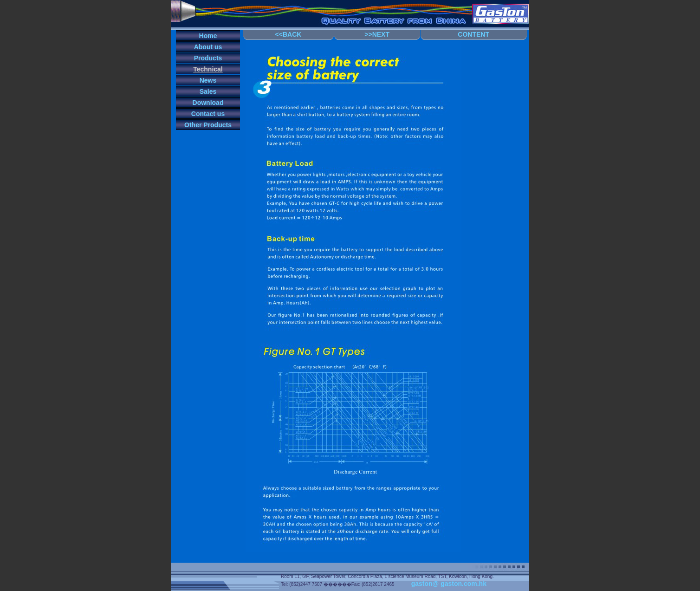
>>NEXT (377, 34)
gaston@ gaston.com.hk (449, 584)
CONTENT (473, 34)
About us (208, 47)
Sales (208, 91)
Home (208, 36)
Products (208, 58)
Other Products (208, 125)
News (208, 80)
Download (208, 103)
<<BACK (288, 34)
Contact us (208, 114)
